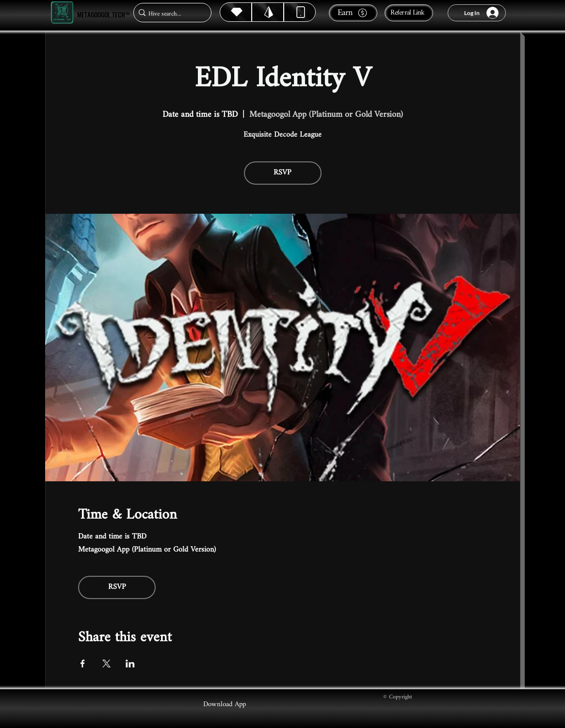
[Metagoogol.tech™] (62, 13)
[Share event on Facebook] (83, 664)
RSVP (282, 173)
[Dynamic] (300, 12)
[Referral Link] (409, 13)
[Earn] (353, 13)
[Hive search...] (169, 14)
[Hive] (236, 12)
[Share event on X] (106, 664)
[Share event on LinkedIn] (130, 664)
